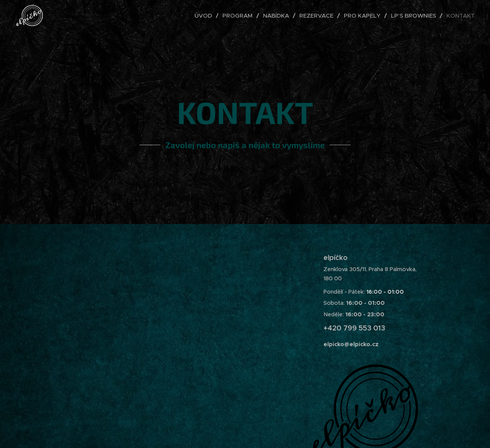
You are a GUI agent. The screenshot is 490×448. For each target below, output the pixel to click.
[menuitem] (206, 16)
